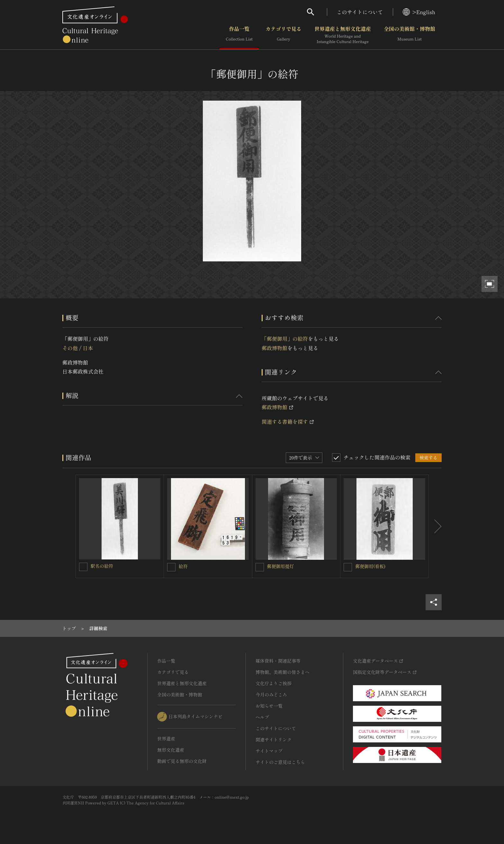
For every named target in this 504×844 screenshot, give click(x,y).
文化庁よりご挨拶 (274, 683)
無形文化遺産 (171, 750)
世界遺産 (166, 739)
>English (419, 12)
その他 (70, 348)
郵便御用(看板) (370, 566)
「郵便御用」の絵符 (285, 339)
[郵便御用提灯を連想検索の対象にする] (260, 567)
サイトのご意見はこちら (280, 762)
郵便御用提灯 (281, 566)
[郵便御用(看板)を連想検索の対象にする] (348, 567)
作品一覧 (239, 35)
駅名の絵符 (102, 566)
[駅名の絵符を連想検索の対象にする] (83, 567)
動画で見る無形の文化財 (182, 761)
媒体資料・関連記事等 (278, 661)
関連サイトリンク (274, 740)
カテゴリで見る (283, 35)
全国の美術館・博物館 (410, 35)
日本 (88, 348)
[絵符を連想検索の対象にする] (171, 567)
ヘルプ (262, 717)
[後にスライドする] (435, 526)
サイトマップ (269, 751)
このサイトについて (360, 12)
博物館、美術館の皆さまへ (283, 672)
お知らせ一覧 (269, 706)
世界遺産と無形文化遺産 (343, 35)
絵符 (183, 566)
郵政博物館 (274, 348)
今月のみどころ (271, 694)
